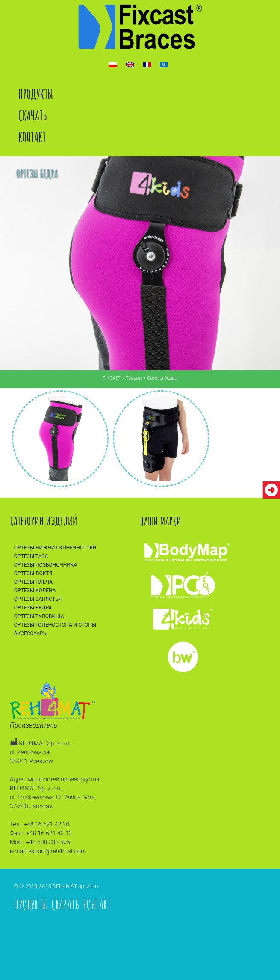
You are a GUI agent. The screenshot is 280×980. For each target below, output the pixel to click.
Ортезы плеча (33, 582)
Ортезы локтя (33, 573)
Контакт (32, 137)
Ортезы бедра (33, 608)
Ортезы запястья (38, 599)
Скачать (33, 115)
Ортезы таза (31, 556)
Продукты (36, 94)
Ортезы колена (35, 591)
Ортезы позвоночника (46, 565)
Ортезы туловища (39, 616)
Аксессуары (31, 633)
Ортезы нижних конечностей (55, 548)
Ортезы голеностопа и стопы (55, 625)
